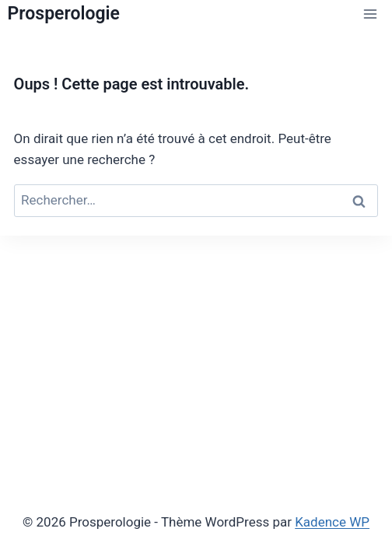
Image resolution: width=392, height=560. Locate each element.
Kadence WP (332, 522)
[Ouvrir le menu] (371, 14)
